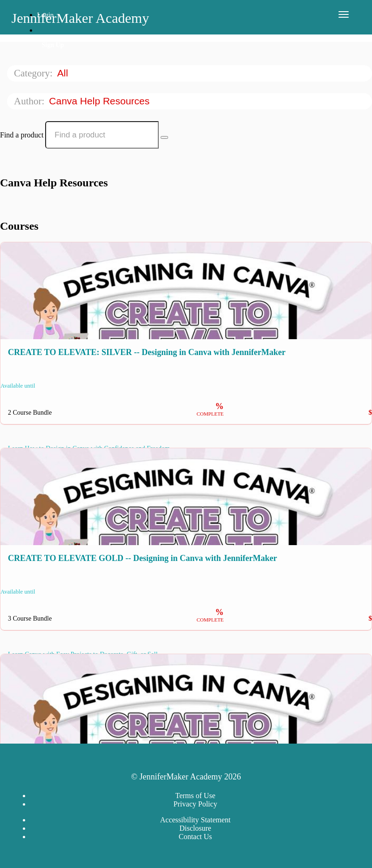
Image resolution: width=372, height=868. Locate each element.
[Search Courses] (164, 137)
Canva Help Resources (101, 101)
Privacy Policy (196, 804)
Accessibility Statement (196, 820)
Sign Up (53, 45)
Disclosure (195, 828)
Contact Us (196, 837)
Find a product (22, 135)
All (64, 73)
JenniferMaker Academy (81, 18)
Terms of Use (196, 796)
